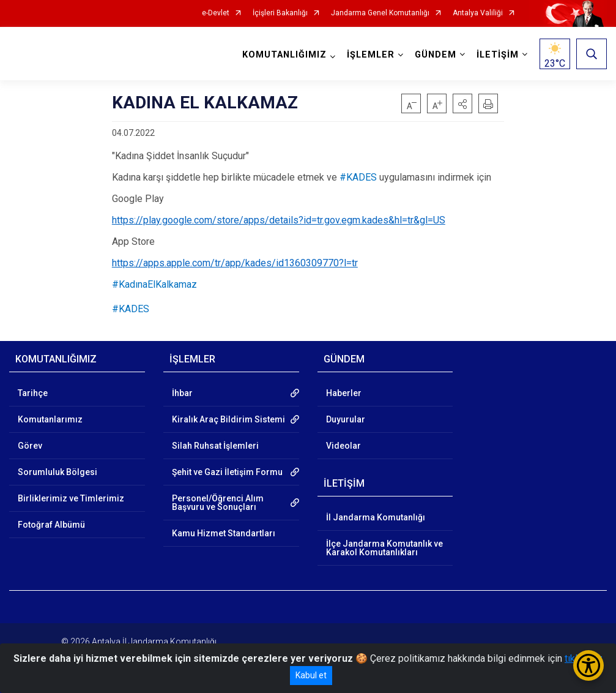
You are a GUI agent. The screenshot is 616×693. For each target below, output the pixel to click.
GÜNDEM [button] (436, 55)
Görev (30, 446)
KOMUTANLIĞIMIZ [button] (284, 55)
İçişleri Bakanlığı (280, 13)
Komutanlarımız (50, 419)
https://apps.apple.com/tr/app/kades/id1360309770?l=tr (235, 263)
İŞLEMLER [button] (371, 55)
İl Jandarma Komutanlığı (376, 517)
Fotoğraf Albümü (51, 525)
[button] (462, 103)
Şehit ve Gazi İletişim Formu (227, 472)
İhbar (182, 393)
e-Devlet (216, 13)
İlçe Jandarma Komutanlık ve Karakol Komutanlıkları (384, 548)
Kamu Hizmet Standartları (224, 533)
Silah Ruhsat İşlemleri (215, 446)
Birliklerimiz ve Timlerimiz (71, 498)
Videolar (343, 446)
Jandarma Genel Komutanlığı (380, 13)
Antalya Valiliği (478, 13)
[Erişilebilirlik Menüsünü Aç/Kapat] (588, 665)
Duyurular (346, 419)
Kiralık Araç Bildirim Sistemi (228, 419)
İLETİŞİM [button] (498, 55)
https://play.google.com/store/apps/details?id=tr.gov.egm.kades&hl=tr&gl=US (279, 220)
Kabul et (311, 675)
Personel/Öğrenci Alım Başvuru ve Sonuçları (218, 503)
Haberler (344, 393)
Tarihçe (33, 393)
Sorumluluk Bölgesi (58, 472)
